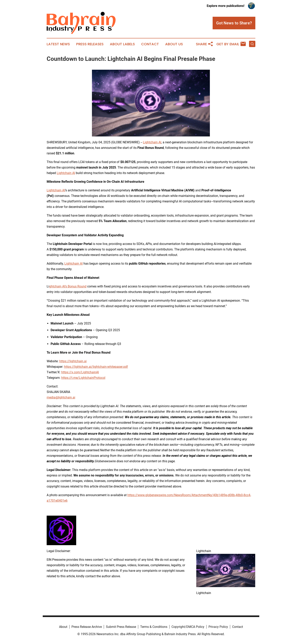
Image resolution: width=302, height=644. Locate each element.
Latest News (58, 44)
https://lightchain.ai (73, 361)
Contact (150, 44)
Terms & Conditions (154, 627)
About (63, 627)
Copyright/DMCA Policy (188, 627)
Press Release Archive (87, 627)
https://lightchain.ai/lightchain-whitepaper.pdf (96, 367)
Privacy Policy (218, 627)
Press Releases (90, 44)
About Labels (122, 44)
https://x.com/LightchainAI (80, 372)
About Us (174, 44)
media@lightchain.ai (61, 397)
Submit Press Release (121, 627)
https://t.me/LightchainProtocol (83, 378)
